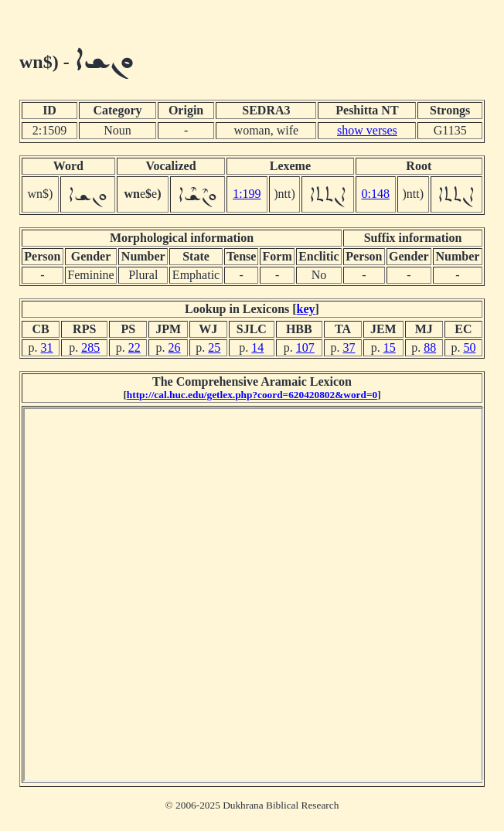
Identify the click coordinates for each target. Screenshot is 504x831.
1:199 (247, 194)
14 (257, 347)
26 (175, 347)
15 (390, 347)
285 (90, 347)
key (306, 309)
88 (430, 347)
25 (214, 347)
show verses (367, 130)
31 (47, 347)
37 (349, 347)
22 (135, 347)
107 (305, 347)
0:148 (376, 194)
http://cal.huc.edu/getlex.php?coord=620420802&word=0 (252, 395)
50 (469, 347)
